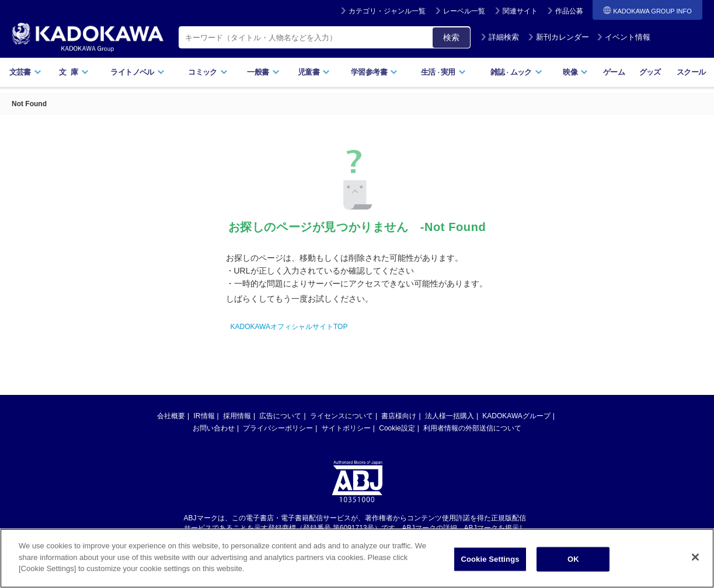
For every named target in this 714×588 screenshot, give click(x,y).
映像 (575, 72)
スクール (691, 72)
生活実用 (443, 72)
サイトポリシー (346, 428)
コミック (208, 72)
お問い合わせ (214, 428)
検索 (451, 37)
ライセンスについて (342, 416)
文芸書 (25, 72)
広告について (280, 416)
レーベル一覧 (464, 11)
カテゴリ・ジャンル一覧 (387, 11)
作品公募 (569, 11)
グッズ (650, 72)
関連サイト (520, 11)
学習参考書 (374, 72)
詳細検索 (500, 37)
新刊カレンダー (558, 37)
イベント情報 (624, 37)
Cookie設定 (397, 428)
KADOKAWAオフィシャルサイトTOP (289, 327)
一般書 (263, 72)
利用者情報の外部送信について (472, 428)
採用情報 (237, 416)
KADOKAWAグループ (516, 416)
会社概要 (171, 416)
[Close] (695, 559)
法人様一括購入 (450, 416)
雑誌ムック (516, 72)
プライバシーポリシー (278, 428)
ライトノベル (137, 72)
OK (573, 561)
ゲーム (614, 72)
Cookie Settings (490, 561)
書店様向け (399, 416)
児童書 (314, 72)
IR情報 (204, 416)
